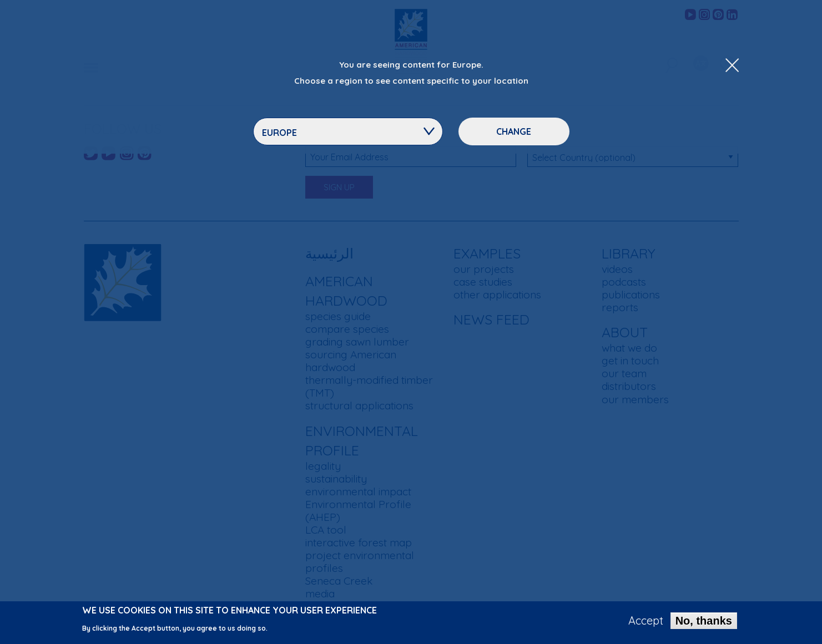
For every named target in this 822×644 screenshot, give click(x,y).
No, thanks (704, 624)
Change (514, 131)
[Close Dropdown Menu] (732, 66)
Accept (646, 624)
